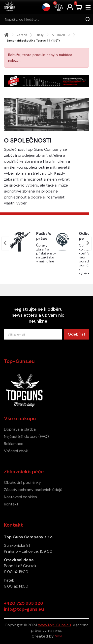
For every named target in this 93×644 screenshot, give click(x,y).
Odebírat (77, 334)
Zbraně (22, 35)
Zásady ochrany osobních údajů (33, 490)
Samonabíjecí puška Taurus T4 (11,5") (33, 41)
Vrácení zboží (16, 451)
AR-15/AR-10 (61, 35)
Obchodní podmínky (22, 482)
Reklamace (14, 444)
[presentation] (5, 244)
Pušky (39, 35)
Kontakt (11, 504)
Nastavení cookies (20, 497)
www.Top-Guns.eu (55, 625)
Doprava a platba (20, 429)
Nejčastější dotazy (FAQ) (26, 436)
